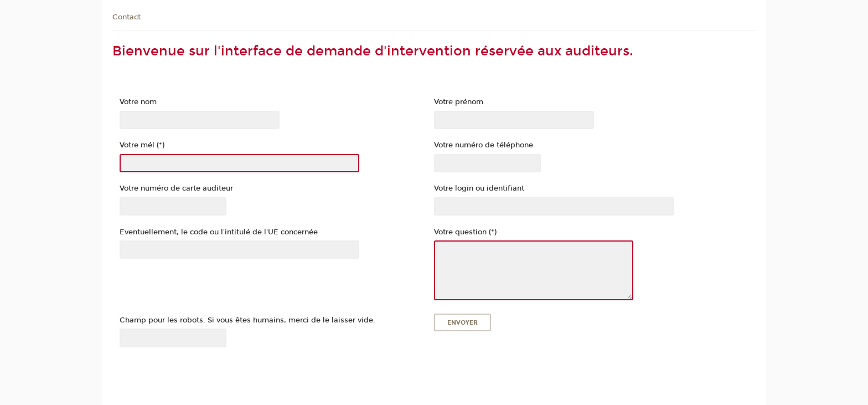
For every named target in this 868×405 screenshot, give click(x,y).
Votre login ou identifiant (479, 188)
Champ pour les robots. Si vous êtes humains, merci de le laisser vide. (247, 320)
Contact (126, 17)
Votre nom (138, 102)
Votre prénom (459, 102)
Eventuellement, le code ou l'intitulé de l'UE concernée (219, 232)
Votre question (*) (465, 232)
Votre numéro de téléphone (484, 145)
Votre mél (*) (142, 145)
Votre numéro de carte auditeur (176, 188)
